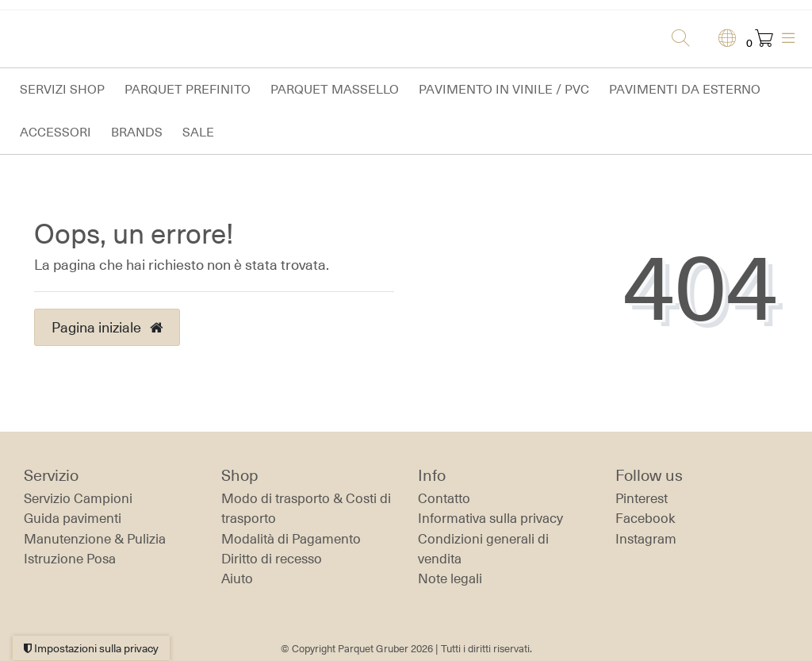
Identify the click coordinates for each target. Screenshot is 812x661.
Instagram (646, 539)
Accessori (56, 132)
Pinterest (642, 498)
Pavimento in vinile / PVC (504, 89)
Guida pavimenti (73, 518)
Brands (137, 132)
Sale (198, 132)
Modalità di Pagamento (291, 539)
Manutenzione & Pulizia (95, 539)
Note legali (450, 578)
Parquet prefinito (188, 89)
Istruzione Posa (70, 559)
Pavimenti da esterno (685, 89)
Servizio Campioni (78, 498)
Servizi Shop (62, 89)
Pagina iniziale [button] (107, 327)
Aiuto (237, 578)
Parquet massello (335, 89)
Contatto (444, 498)
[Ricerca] (676, 39)
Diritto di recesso (272, 559)
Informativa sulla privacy (490, 518)
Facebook (645, 518)
